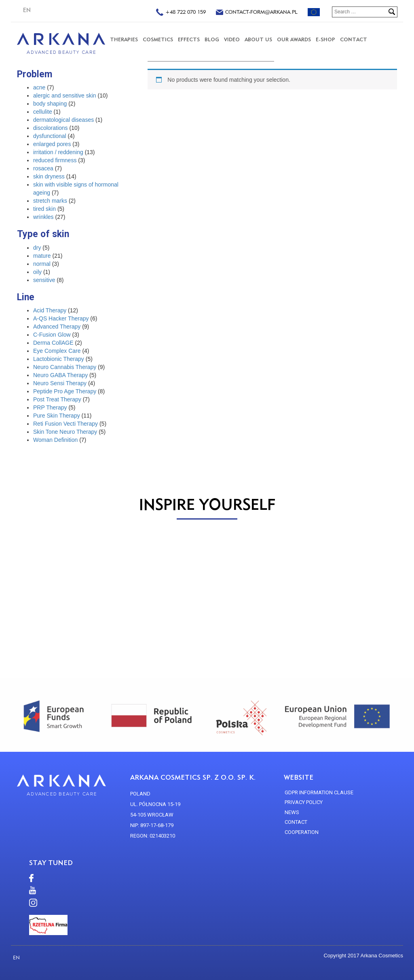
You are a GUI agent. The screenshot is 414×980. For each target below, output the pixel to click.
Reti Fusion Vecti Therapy (65, 424)
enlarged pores (52, 144)
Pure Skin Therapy (57, 416)
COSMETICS (158, 39)
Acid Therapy (50, 310)
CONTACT (354, 39)
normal (42, 264)
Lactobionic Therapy (59, 359)
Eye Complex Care (57, 351)
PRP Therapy (50, 407)
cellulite (43, 112)
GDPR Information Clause (319, 792)
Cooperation (302, 832)
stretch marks (50, 201)
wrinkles (43, 217)
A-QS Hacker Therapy (61, 318)
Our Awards (294, 39)
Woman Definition (55, 440)
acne (39, 87)
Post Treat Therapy (57, 399)
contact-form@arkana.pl (257, 13)
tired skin (44, 209)
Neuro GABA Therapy (60, 375)
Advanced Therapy (57, 327)
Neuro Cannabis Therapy (65, 367)
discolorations (51, 128)
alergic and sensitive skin (65, 95)
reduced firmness (55, 160)
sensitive (44, 280)
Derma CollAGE (53, 343)
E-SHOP (325, 39)
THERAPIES (124, 39)
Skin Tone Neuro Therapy (65, 432)
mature (42, 256)
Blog (212, 39)
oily (37, 272)
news (292, 812)
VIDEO (232, 39)
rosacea (43, 168)
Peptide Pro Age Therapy (65, 391)
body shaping (50, 104)
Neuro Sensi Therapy (60, 383)
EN (27, 10)
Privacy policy (304, 802)
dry (37, 248)
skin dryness (49, 176)
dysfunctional (50, 136)
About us (258, 39)
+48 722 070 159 (181, 13)
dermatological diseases (63, 120)
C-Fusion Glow (52, 335)
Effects (189, 39)
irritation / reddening (58, 152)
